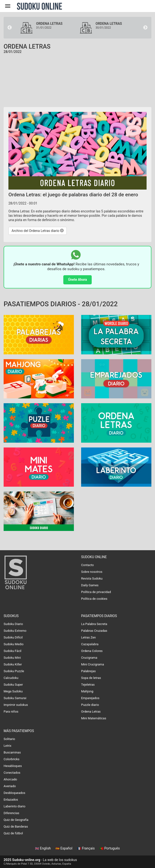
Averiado (10, 786)
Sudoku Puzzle (14, 671)
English (43, 848)
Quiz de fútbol (13, 833)
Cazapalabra (90, 644)
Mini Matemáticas (94, 718)
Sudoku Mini (12, 658)
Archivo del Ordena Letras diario (38, 231)
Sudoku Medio (14, 644)
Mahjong (87, 691)
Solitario (9, 739)
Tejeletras (88, 685)
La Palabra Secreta (94, 624)
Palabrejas (88, 671)
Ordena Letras (91, 712)
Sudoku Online (39, 6)
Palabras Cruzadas (94, 631)
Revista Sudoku (92, 578)
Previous (10, 28)
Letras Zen (88, 637)
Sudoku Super (13, 685)
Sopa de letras (91, 678)
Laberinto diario (14, 806)
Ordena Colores (92, 651)
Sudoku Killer (13, 664)
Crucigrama (89, 658)
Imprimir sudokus (16, 705)
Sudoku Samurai (15, 698)
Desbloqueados (14, 793)
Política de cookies (94, 599)
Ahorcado (10, 779)
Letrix (7, 746)
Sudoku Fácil (13, 651)
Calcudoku (11, 678)
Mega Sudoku (13, 691)
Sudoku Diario (13, 624)
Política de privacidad (96, 592)
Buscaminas (12, 752)
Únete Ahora (77, 280)
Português (110, 848)
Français (86, 848)
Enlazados (11, 800)
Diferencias (11, 813)
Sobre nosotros (92, 572)
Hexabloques (13, 766)
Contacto (87, 565)
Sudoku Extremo (15, 631)
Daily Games (90, 585)
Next (145, 28)
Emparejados (90, 698)
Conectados (12, 773)
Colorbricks (12, 759)
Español (64, 848)
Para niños (11, 712)
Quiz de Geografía (16, 820)
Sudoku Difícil (13, 637)
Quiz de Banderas (16, 827)
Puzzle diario (90, 705)
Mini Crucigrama (93, 664)
